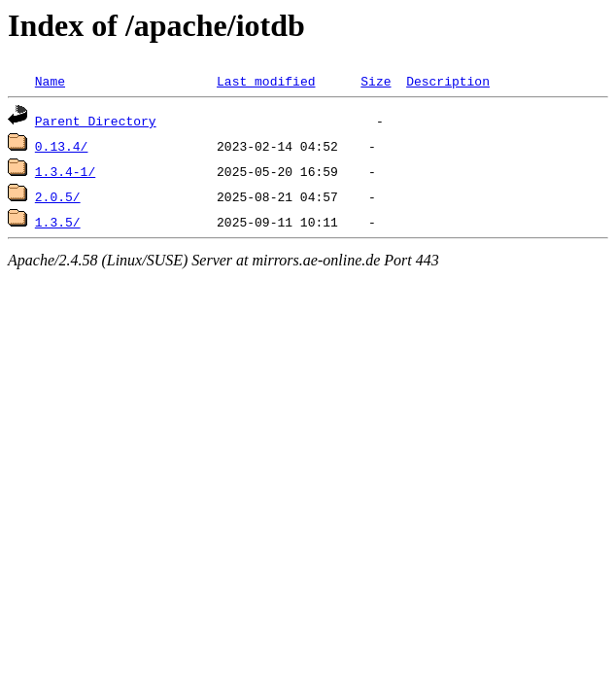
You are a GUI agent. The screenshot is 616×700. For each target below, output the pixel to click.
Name (50, 81)
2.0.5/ (58, 196)
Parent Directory (96, 121)
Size (376, 81)
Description (448, 81)
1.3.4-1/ (65, 171)
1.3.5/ (58, 222)
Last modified (266, 81)
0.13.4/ (62, 146)
